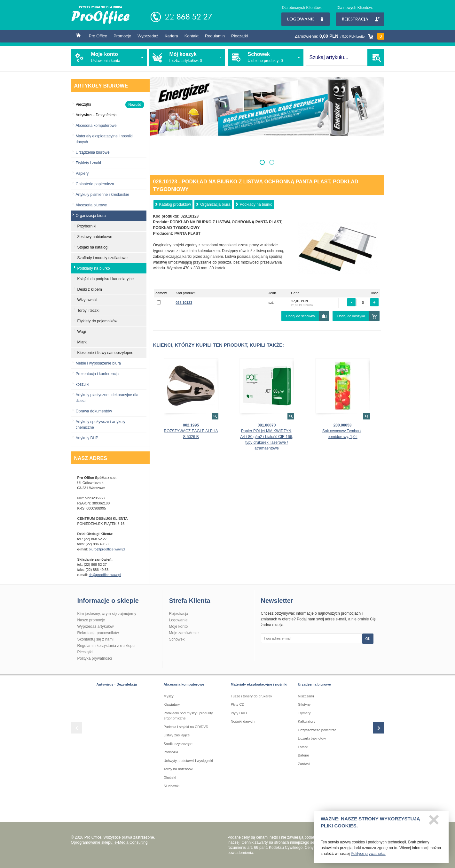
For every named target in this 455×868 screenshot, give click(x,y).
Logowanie (306, 19)
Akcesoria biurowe (91, 205)
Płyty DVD (239, 713)
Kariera (171, 36)
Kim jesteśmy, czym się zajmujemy (107, 614)
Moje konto (179, 626)
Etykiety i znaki (88, 163)
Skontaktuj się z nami (95, 639)
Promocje (122, 36)
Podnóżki (171, 752)
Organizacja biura (215, 204)
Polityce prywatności (368, 855)
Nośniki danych (243, 721)
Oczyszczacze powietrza (317, 730)
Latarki (303, 747)
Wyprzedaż (148, 36)
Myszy (169, 696)
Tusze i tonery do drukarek (252, 696)
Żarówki (304, 764)
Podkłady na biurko (256, 204)
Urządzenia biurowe (93, 152)
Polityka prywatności (95, 658)
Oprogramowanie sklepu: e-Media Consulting (109, 842)
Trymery (304, 713)
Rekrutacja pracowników (98, 633)
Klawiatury (172, 704)
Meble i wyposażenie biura (98, 363)
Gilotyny (304, 704)
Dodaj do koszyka (351, 316)
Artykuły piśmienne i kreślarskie (102, 195)
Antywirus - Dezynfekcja (117, 684)
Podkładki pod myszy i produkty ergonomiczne (188, 716)
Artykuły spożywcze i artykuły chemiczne (101, 425)
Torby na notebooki (179, 769)
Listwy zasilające (177, 735)
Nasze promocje (91, 620)
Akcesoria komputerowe (96, 126)
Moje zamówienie (184, 633)
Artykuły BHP (87, 438)
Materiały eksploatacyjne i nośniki (259, 684)
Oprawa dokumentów (94, 411)
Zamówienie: (340, 36)
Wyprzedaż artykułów (96, 626)
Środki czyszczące (178, 744)
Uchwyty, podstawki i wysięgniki (188, 761)
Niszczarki (306, 696)
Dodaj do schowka (301, 316)
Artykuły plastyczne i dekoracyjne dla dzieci (107, 398)
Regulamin (215, 36)
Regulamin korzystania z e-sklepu (106, 646)
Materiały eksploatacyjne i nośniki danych (104, 139)
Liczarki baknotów (312, 738)
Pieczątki (239, 36)
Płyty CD (238, 704)
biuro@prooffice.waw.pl (107, 549)
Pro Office (98, 36)
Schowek (177, 639)
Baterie (304, 755)
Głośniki (170, 778)
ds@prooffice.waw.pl (105, 575)
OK (368, 639)
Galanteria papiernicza (95, 184)
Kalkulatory (307, 721)
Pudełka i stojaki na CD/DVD (186, 727)
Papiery (82, 173)
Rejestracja (360, 19)
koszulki (83, 384)
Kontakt (192, 36)
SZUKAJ (376, 57)
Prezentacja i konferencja (97, 374)
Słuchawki (172, 786)
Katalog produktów (175, 204)
